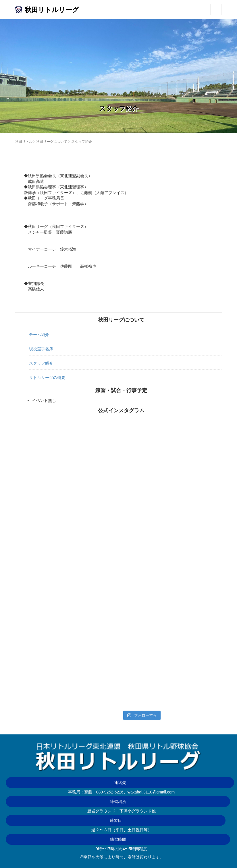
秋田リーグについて (52, 142)
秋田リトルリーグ (52, 10)
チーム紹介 (39, 335)
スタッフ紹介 (41, 363)
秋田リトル (24, 142)
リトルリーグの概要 (47, 378)
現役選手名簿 (41, 349)
